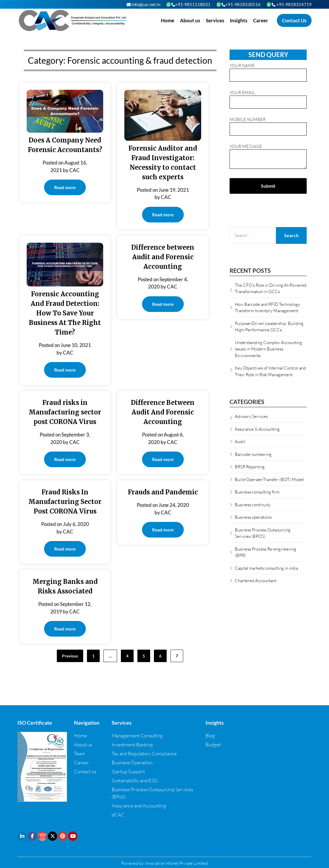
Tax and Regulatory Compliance (144, 753)
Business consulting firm (257, 492)
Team (80, 753)
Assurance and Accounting (139, 806)
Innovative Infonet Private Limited (177, 863)
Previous (70, 656)
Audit (240, 441)
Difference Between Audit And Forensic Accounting (163, 412)
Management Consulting (137, 735)
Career (261, 20)
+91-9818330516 (241, 4)
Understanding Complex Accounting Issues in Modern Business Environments (268, 349)
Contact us (85, 771)
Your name (268, 70)
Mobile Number (268, 124)
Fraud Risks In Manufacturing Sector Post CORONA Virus (65, 502)
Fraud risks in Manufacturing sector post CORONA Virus (65, 412)
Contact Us (294, 20)
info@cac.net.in (143, 4)
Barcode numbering (253, 454)
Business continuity (253, 505)
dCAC (118, 815)
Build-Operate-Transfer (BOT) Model (269, 479)
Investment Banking (132, 744)
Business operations (253, 517)
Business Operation (132, 762)
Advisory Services (251, 416)
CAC (74, 170)
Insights (239, 20)
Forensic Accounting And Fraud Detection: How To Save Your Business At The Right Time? (65, 313)
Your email (268, 97)
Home (168, 20)
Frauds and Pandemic (163, 492)
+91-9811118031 (191, 4)
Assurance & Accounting (257, 429)
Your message (268, 157)
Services (215, 20)
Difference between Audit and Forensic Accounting (163, 257)
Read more (65, 187)
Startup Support (128, 771)
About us (190, 20)
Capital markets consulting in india (266, 568)
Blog (210, 735)
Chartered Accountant (256, 580)
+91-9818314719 (292, 4)
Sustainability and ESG (135, 780)
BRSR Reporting (250, 467)
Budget (213, 744)
